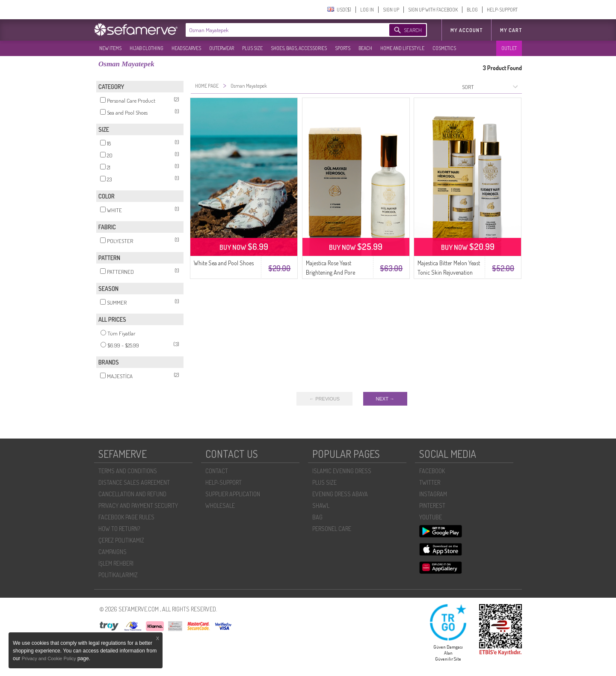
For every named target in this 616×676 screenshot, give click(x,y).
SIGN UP (391, 10)
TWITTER (430, 482)
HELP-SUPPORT (502, 10)
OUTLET (509, 48)
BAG (317, 517)
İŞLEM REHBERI (116, 563)
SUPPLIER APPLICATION (233, 494)
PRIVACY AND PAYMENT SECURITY (138, 506)
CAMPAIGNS (113, 552)
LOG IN (367, 10)
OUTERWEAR (222, 48)
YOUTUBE (431, 517)
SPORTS (343, 48)
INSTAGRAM (433, 494)
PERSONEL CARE (332, 529)
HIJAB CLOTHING (147, 48)
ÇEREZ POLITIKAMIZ (121, 540)
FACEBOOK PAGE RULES (126, 517)
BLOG (472, 10)
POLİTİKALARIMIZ (118, 575)
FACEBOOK (432, 471)
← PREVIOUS (324, 399)
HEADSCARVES (186, 48)
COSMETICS (444, 48)
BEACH (365, 48)
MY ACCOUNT (466, 30)
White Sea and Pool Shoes (224, 263)
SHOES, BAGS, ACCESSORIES (299, 48)
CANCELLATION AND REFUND (132, 494)
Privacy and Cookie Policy (50, 658)
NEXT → (385, 399)
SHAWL (321, 506)
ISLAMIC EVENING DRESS (342, 471)
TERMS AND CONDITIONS (128, 471)
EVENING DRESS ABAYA (340, 494)
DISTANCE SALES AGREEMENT (134, 482)
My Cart (511, 30)
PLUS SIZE (252, 48)
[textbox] (279, 30)
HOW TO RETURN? (119, 529)
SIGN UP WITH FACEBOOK (433, 10)
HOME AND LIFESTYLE (402, 48)
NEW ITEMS (110, 48)
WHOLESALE (220, 506)
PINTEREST (432, 506)
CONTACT (217, 471)
